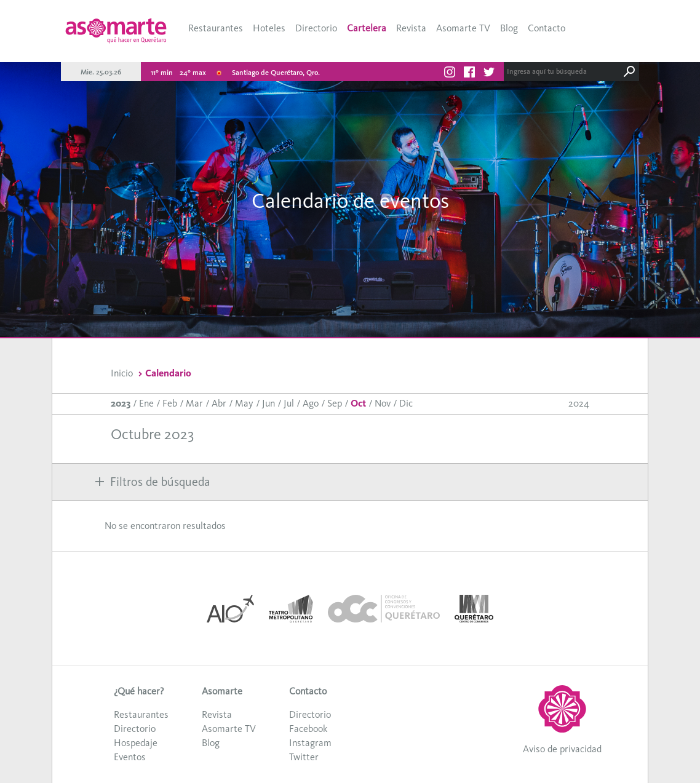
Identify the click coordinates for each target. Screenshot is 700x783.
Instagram (310, 743)
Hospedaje (136, 743)
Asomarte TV (463, 28)
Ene (146, 403)
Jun (268, 403)
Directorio (316, 28)
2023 (121, 403)
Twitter (304, 757)
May (244, 403)
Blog (509, 28)
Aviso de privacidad (562, 749)
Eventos (130, 757)
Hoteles (269, 28)
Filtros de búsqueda (153, 482)
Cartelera (367, 28)
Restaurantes (216, 28)
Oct (358, 403)
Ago (311, 403)
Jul (289, 403)
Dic (406, 403)
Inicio (122, 373)
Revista (411, 28)
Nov (383, 403)
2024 (579, 403)
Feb (170, 403)
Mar (194, 403)
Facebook (308, 729)
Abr (219, 403)
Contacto (547, 28)
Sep (335, 403)
